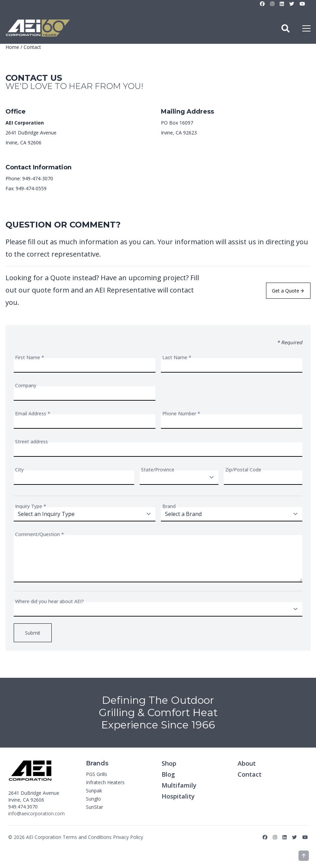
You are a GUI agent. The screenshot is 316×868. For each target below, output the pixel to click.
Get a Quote (288, 291)
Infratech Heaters (105, 782)
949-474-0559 (31, 188)
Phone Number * (181, 413)
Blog (168, 774)
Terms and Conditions (87, 837)
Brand (169, 506)
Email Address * (33, 413)
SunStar (94, 807)
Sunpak (94, 791)
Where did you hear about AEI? (49, 601)
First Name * (30, 357)
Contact (250, 774)
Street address (31, 442)
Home (12, 47)
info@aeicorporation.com (36, 813)
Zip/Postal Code (243, 470)
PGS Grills (97, 774)
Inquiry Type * (31, 506)
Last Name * (177, 357)
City (19, 470)
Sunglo (93, 799)
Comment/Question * (40, 534)
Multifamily (179, 785)
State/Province (158, 470)
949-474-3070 (38, 178)
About (247, 763)
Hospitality (178, 796)
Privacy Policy (128, 837)
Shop (169, 763)
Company (26, 385)
